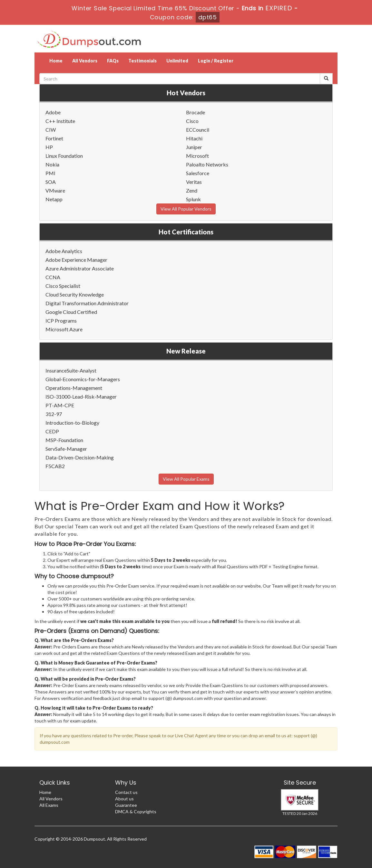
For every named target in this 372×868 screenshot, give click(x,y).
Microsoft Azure (64, 329)
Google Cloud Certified (71, 312)
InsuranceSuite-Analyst (71, 370)
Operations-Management (74, 388)
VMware (55, 190)
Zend (192, 190)
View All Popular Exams (186, 479)
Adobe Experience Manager (76, 260)
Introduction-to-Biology (72, 423)
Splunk (193, 199)
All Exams (49, 805)
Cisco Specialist (63, 286)
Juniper (194, 147)
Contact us (126, 792)
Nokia (52, 164)
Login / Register (216, 61)
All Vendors (85, 61)
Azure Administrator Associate (80, 268)
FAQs (113, 61)
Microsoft (197, 156)
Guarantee (126, 805)
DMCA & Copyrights (136, 811)
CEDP (52, 431)
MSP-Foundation (64, 440)
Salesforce (198, 173)
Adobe (53, 112)
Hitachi (194, 138)
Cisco (192, 121)
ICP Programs (61, 321)
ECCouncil (198, 130)
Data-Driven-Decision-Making (80, 457)
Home (56, 61)
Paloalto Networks (207, 164)
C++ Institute (60, 121)
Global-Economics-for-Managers (83, 379)
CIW (51, 130)
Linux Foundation (64, 156)
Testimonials (142, 61)
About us (124, 799)
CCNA (53, 277)
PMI (50, 173)
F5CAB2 (55, 466)
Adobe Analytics (64, 251)
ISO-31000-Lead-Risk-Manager (81, 396)
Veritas (194, 182)
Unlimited (177, 61)
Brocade (196, 112)
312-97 (54, 414)
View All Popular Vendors (186, 209)
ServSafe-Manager (66, 449)
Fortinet (54, 138)
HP (49, 147)
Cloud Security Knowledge (75, 294)
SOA (51, 182)
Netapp (54, 199)
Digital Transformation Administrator (87, 303)
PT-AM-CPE (60, 405)
